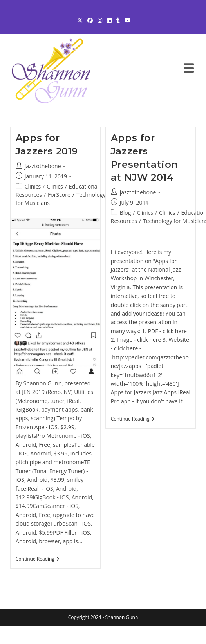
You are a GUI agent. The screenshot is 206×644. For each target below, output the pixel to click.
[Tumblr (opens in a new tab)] (118, 20)
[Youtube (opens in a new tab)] (126, 20)
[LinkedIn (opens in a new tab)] (109, 20)
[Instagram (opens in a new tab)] (100, 20)
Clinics (33, 186)
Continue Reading (38, 560)
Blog (126, 213)
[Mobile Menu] (189, 70)
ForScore (59, 195)
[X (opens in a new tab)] (80, 20)
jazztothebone (43, 166)
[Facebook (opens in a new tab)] (90, 20)
